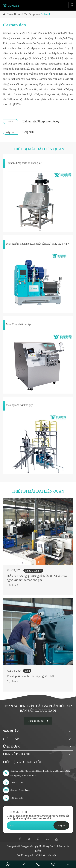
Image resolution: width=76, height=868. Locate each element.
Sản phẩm (11, 731)
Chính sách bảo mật (46, 855)
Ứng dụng (12, 747)
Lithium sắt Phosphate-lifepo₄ (41, 121)
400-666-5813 (13, 798)
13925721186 (13, 782)
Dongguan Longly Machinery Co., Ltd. (40, 846)
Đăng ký (61, 825)
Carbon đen (46, 14)
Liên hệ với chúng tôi (22, 762)
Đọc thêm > (13, 585)
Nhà (9, 14)
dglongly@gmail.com (17, 790)
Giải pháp (11, 739)
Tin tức (17, 14)
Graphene (28, 132)
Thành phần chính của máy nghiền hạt (30, 676)
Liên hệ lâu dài (38, 721)
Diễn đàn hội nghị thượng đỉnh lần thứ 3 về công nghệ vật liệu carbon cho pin (37, 578)
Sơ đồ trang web (25, 855)
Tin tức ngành (31, 14)
